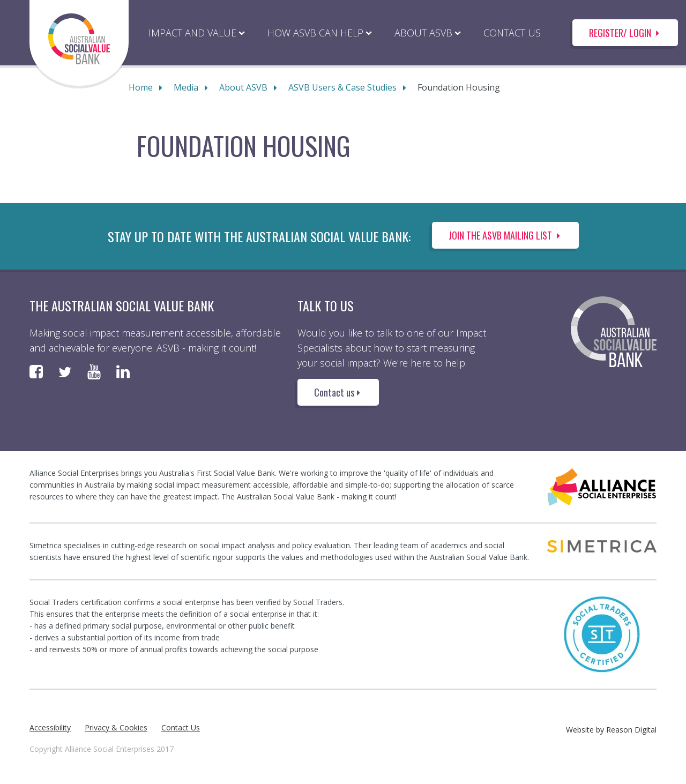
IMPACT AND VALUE (192, 33)
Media (186, 87)
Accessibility (50, 727)
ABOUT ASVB (423, 33)
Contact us (338, 392)
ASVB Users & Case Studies (342, 87)
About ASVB (243, 87)
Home (141, 87)
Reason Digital (631, 730)
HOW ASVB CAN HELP (315, 33)
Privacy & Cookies (116, 727)
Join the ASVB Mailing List (505, 235)
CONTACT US (512, 33)
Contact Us (181, 727)
